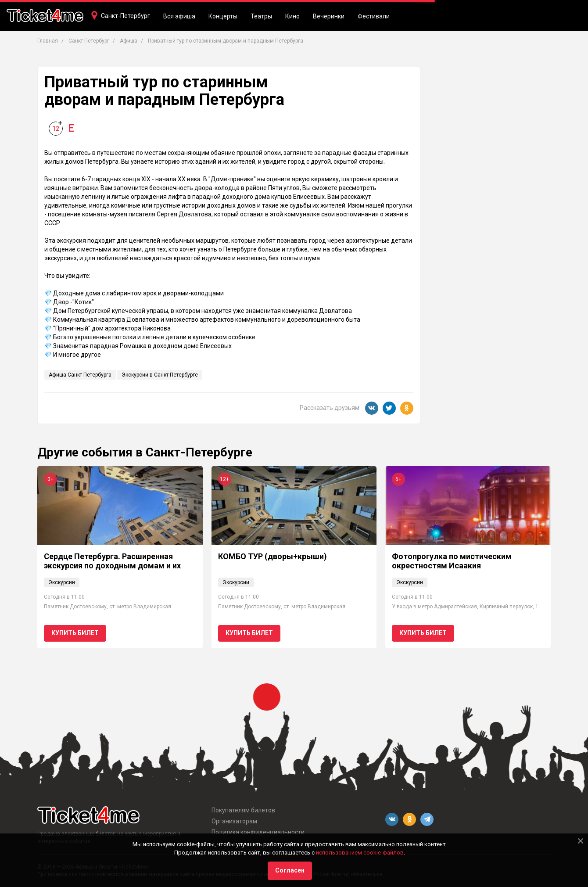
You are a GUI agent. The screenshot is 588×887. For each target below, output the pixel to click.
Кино (292, 16)
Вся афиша (179, 16)
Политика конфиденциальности (258, 832)
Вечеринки (329, 16)
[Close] (581, 841)
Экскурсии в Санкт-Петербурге (160, 375)
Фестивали (374, 16)
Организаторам (234, 821)
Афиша (129, 41)
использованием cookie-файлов (360, 853)
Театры (261, 16)
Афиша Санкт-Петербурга (80, 375)
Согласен (290, 870)
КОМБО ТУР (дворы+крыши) (272, 556)
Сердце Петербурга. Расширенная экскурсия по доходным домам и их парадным (112, 566)
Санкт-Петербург (125, 16)
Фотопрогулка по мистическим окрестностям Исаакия (452, 561)
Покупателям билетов (243, 810)
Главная (48, 41)
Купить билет (75, 633)
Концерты (223, 16)
